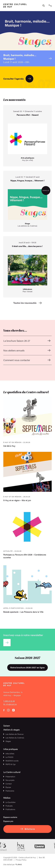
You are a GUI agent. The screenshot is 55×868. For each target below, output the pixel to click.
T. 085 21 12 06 (9, 701)
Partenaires (9, 791)
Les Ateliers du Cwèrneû (14, 738)
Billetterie (27, 829)
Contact (7, 784)
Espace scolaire (10, 817)
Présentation (9, 777)
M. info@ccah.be (10, 704)
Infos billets (9, 754)
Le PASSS (8, 757)
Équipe (7, 787)
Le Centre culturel (12, 772)
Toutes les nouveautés (27, 303)
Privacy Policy (21, 860)
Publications (9, 809)
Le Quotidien (9, 802)
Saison (7, 726)
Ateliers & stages (11, 730)
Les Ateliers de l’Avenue (13, 734)
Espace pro (8, 821)
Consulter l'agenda (18, 79)
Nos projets (9, 780)
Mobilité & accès (11, 761)
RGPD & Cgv (9, 764)
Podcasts (8, 806)
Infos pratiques (10, 749)
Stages (7, 741)
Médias (7, 798)
